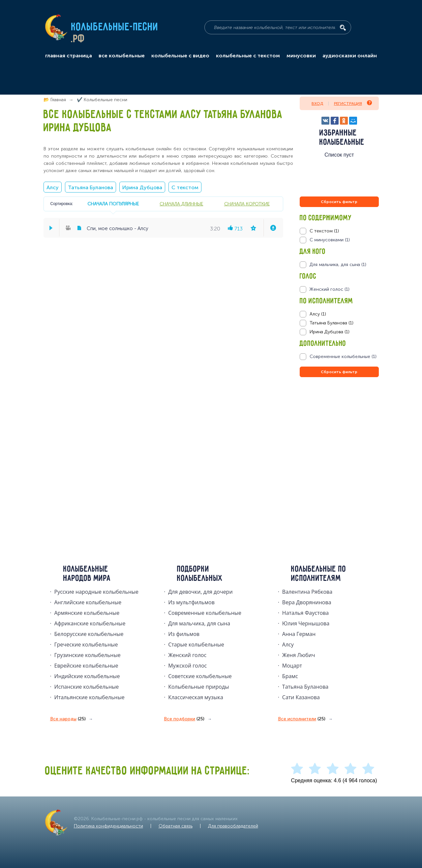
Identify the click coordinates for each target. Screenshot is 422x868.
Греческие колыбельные (86, 644)
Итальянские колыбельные (90, 697)
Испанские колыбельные (87, 687)
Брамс (290, 676)
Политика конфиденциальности (108, 826)
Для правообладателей (233, 826)
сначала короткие (247, 204)
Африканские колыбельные (90, 623)
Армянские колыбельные (87, 613)
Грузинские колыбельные (88, 655)
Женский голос (187, 655)
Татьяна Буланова (90, 187)
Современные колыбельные (205, 613)
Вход (317, 104)
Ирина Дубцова (142, 187)
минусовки (301, 56)
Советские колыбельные (200, 676)
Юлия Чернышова (306, 623)
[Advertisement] (339, 450)
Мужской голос (187, 666)
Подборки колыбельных (200, 574)
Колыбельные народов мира (87, 574)
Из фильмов (184, 634)
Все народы (68, 719)
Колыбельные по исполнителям (319, 574)
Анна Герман (299, 634)
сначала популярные (113, 204)
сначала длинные (181, 204)
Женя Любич (299, 655)
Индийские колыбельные (87, 676)
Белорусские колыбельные (89, 634)
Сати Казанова (301, 697)
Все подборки (184, 719)
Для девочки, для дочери (200, 592)
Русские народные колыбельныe (97, 592)
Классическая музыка (196, 697)
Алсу (53, 187)
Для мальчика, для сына (199, 623)
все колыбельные (122, 56)
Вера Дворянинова (307, 602)
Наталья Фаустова (305, 613)
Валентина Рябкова (307, 592)
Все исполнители (302, 719)
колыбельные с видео (180, 56)
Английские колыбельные (88, 602)
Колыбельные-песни (115, 27)
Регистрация (353, 103)
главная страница (69, 56)
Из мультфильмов (191, 602)
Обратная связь (176, 826)
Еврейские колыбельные (86, 666)
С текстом (185, 187)
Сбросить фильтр (339, 202)
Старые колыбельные (196, 644)
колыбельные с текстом (248, 56)
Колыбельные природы (198, 687)
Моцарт (292, 666)
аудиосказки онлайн (350, 56)
